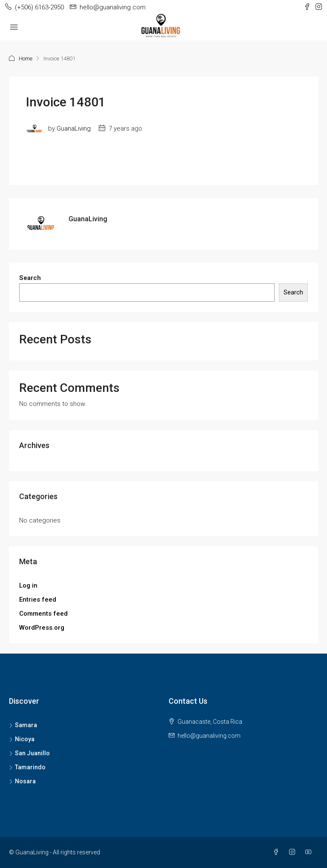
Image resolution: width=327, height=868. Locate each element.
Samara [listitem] (23, 725)
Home (26, 59)
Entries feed (38, 600)
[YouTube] (310, 852)
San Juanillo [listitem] (29, 753)
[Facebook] (278, 852)
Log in (28, 585)
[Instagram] (294, 852)
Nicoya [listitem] (22, 739)
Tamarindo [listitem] (27, 767)
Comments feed (43, 614)
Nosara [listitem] (22, 781)
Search (30, 278)
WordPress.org (42, 628)
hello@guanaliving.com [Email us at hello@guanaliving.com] (209, 736)
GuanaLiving (74, 128)
